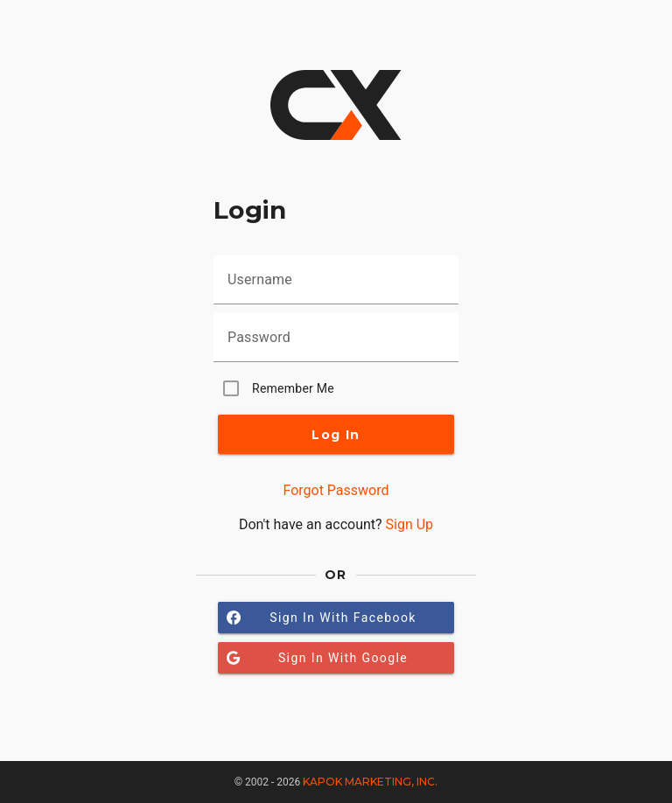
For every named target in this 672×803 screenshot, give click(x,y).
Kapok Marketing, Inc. (370, 782)
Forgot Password (336, 490)
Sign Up (410, 524)
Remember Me (293, 388)
